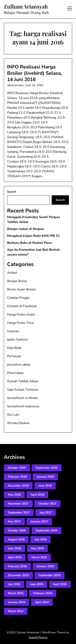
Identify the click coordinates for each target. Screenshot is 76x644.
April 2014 (42, 602)
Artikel (12, 273)
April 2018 (37, 495)
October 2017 (47, 504)
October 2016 (17, 530)
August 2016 (16, 539)
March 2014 (16, 611)
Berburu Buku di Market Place (30, 243)
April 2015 (60, 584)
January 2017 (39, 521)
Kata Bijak (14, 348)
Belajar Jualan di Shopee (26, 229)
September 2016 (47, 530)
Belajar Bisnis (17, 281)
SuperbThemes (38, 637)
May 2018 (14, 495)
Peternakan (15, 373)
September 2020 (47, 468)
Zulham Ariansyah (26, 7)
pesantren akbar (19, 365)
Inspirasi (13, 331)
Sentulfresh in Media (22, 398)
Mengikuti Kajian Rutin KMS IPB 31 (33, 236)
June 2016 (14, 548)
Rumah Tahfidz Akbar (23, 381)
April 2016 (15, 557)
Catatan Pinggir (18, 298)
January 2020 (45, 477)
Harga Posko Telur (21, 323)
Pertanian (14, 356)
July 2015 (14, 584)
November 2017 (18, 504)
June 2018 (45, 486)
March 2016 (39, 557)
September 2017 (19, 513)
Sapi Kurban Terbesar (23, 390)
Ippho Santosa (17, 340)
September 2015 (50, 575)
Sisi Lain (13, 415)
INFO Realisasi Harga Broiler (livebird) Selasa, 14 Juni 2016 (35, 73)
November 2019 (18, 486)
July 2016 (41, 539)
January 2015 (17, 602)
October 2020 (17, 468)
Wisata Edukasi (18, 423)
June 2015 (37, 584)
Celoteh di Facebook (22, 306)
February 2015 (43, 593)
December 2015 (18, 575)
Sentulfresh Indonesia (23, 406)
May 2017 (14, 521)
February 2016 (17, 566)
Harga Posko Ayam (21, 314)
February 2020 (17, 477)
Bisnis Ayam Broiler (22, 289)
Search (12, 192)
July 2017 (46, 513)
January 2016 (45, 566)
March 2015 (16, 593)
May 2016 (37, 548)
